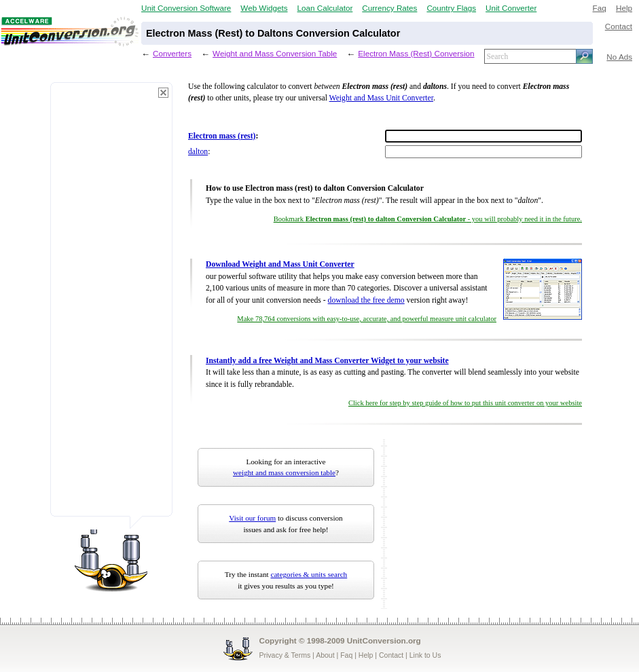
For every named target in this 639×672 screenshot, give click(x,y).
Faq (600, 8)
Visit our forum (252, 518)
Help (624, 8)
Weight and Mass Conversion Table (275, 53)
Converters (172, 53)
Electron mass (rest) (222, 136)
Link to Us (425, 655)
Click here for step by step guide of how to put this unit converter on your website (465, 403)
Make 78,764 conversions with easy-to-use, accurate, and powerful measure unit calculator (367, 319)
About (325, 655)
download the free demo (366, 300)
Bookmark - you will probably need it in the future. (428, 219)
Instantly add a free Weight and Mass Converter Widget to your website (327, 361)
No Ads (619, 57)
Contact (619, 26)
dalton (198, 152)
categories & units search (309, 574)
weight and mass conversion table (284, 472)
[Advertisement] (111, 305)
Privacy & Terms (285, 655)
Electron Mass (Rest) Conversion (416, 53)
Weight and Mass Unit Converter (381, 98)
